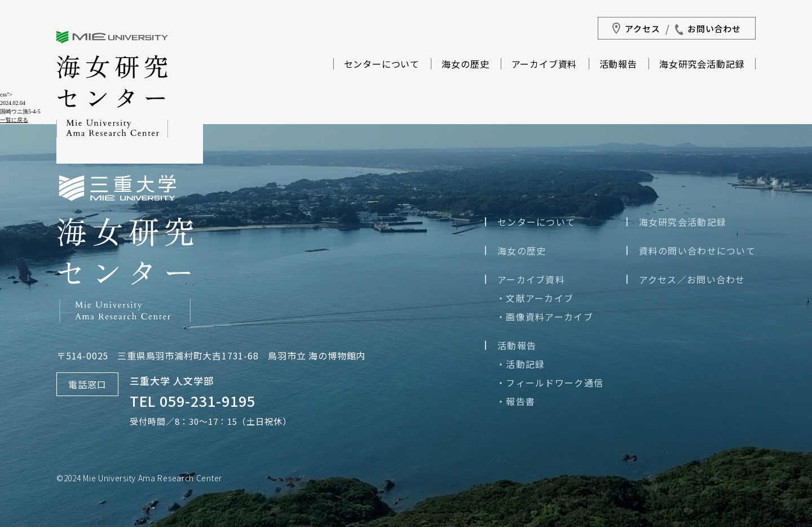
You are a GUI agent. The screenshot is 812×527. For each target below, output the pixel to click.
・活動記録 (520, 364)
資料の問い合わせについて (697, 251)
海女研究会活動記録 (702, 65)
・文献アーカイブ (535, 298)
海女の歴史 (465, 65)
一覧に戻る (14, 120)
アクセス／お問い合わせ (692, 279)
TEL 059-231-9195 (193, 401)
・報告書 (516, 401)
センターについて (382, 65)
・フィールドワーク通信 (550, 383)
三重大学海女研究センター (112, 84)
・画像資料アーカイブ (545, 317)
